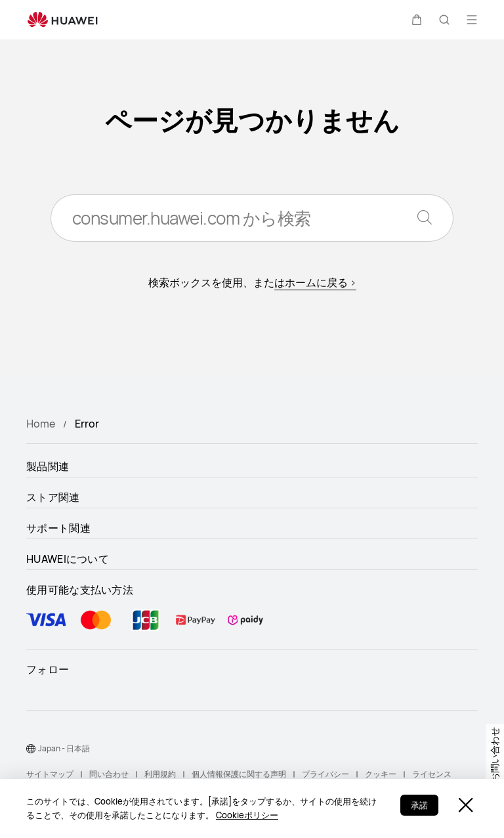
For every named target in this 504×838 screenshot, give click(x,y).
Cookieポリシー (247, 815)
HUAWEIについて (68, 559)
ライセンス (432, 774)
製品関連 (48, 466)
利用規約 (160, 774)
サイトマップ (50, 774)
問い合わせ (109, 774)
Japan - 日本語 (64, 748)
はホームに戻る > (315, 282)
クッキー (381, 774)
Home (41, 424)
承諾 (419, 805)
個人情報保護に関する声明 (239, 774)
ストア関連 (53, 497)
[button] (417, 20)
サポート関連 (58, 528)
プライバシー (325, 774)
